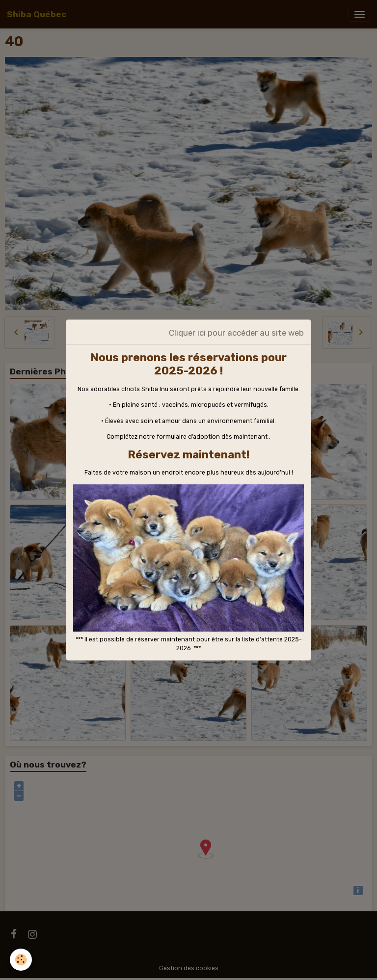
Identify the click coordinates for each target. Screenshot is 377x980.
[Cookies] (21, 960)
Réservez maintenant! (188, 455)
